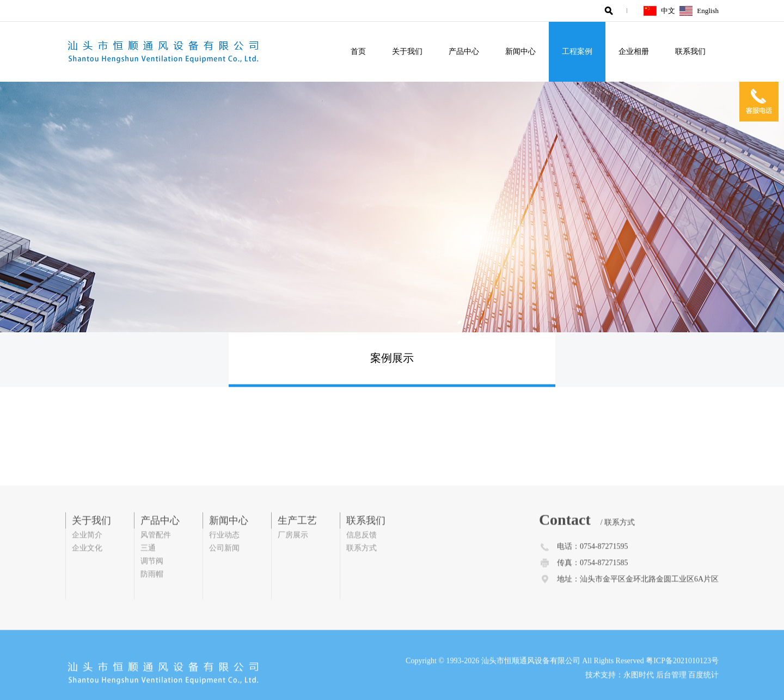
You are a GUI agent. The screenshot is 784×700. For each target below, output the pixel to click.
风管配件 (156, 549)
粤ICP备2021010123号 (682, 675)
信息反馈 (362, 549)
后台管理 (671, 689)
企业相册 (634, 51)
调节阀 (152, 576)
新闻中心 (520, 51)
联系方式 (362, 562)
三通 (148, 562)
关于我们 (407, 51)
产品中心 (464, 51)
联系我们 (690, 51)
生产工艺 (297, 535)
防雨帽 (152, 589)
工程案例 (577, 51)
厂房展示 (293, 549)
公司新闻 (224, 562)
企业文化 (87, 562)
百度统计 (703, 689)
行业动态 (224, 549)
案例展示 (392, 360)
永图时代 (639, 689)
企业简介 (87, 549)
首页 (358, 51)
